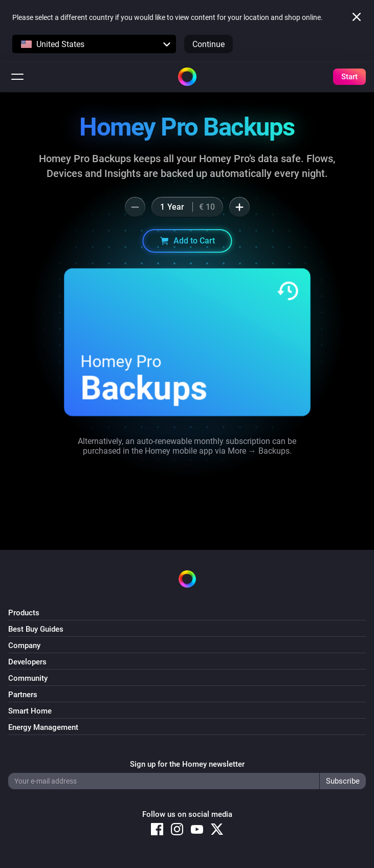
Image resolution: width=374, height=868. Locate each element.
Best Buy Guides (36, 629)
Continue (208, 44)
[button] (94, 44)
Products (24, 613)
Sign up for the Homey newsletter (187, 764)
